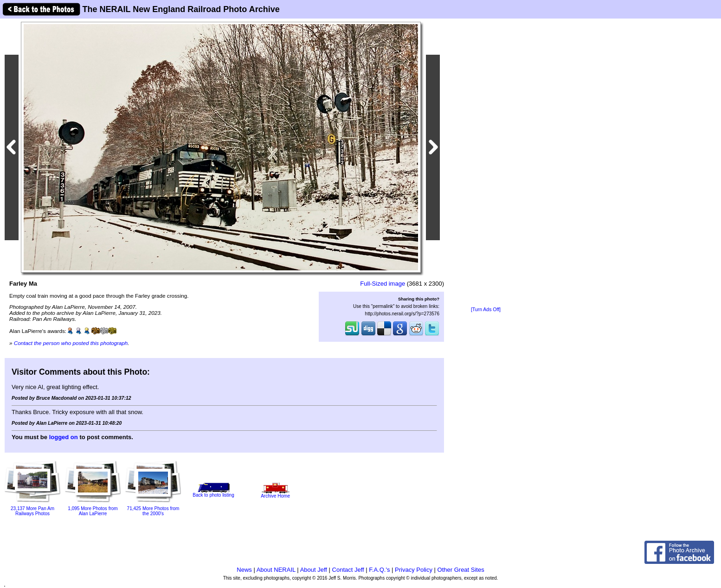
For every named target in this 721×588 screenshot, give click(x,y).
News (244, 570)
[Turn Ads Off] (486, 310)
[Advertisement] (486, 163)
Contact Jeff (348, 570)
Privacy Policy (414, 570)
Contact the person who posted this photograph (71, 343)
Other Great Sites (461, 570)
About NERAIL (276, 570)
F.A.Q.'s (379, 570)
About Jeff (314, 570)
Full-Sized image (383, 284)
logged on (64, 437)
